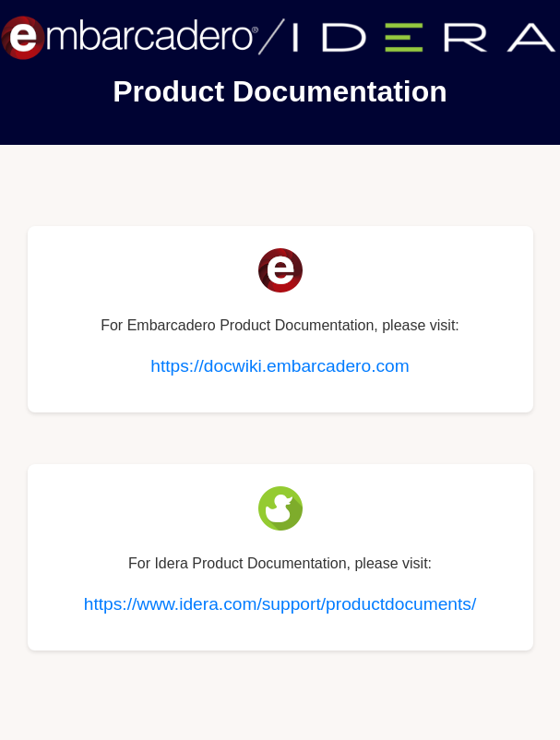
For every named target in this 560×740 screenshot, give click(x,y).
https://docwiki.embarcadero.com (280, 366)
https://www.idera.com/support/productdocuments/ (280, 604)
